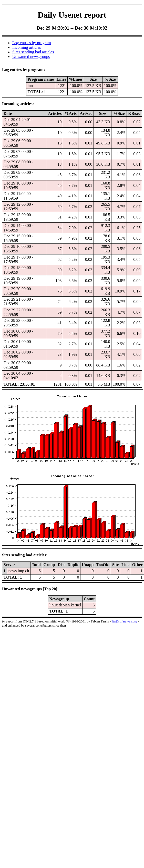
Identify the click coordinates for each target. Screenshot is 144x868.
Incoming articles (27, 47)
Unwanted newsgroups (31, 57)
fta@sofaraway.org (124, 621)
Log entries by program (32, 43)
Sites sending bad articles (33, 52)
